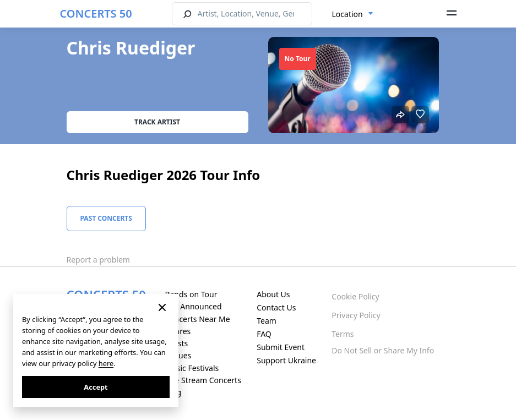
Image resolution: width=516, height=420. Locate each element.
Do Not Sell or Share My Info (383, 350)
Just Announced (193, 306)
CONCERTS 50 (96, 13)
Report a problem (98, 260)
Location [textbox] (347, 14)
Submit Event (281, 347)
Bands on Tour (191, 294)
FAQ (264, 334)
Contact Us (276, 307)
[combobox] (353, 14)
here (106, 363)
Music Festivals (192, 368)
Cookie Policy (355, 296)
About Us (273, 294)
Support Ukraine (286, 360)
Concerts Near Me (197, 319)
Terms (343, 334)
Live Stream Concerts (203, 380)
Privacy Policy (356, 315)
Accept (96, 387)
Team (267, 321)
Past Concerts (106, 218)
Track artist (157, 122)
